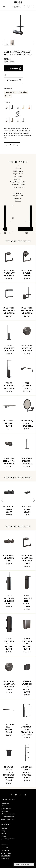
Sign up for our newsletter (24, 865)
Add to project (14, 80)
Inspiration (5, 811)
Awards (4, 834)
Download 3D (23, 92)
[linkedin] (25, 795)
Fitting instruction (10, 92)
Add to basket (14, 68)
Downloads (5, 803)
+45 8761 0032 (6, 856)
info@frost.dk (5, 859)
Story (4, 831)
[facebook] (11, 795)
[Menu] (4, 7)
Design (4, 836)
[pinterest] (20, 795)
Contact (4, 828)
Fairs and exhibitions (8, 817)
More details (10, 145)
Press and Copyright (8, 819)
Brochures (5, 806)
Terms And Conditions (8, 814)
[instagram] (16, 795)
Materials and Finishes (9, 839)
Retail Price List (7, 809)
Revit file (8, 96)
